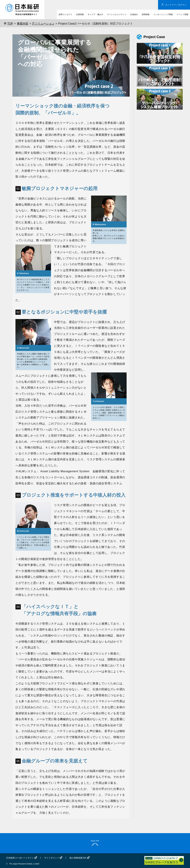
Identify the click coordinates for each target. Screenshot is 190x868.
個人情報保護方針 (78, 858)
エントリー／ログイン (176, 5)
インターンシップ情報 (163, 14)
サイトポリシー (52, 858)
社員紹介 (134, 14)
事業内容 (23, 24)
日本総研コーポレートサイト (20, 858)
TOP (8, 24)
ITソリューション (43, 24)
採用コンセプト (65, 14)
